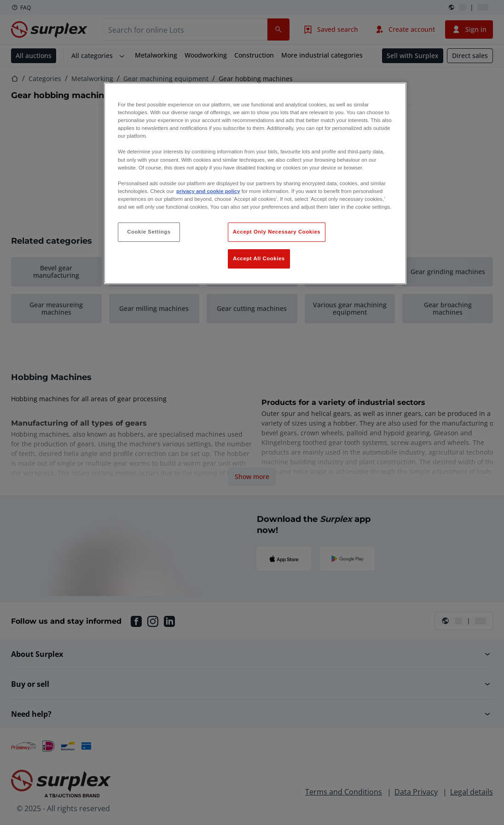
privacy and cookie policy (208, 191)
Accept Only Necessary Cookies (277, 232)
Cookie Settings (149, 232)
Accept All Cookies (259, 258)
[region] (255, 183)
